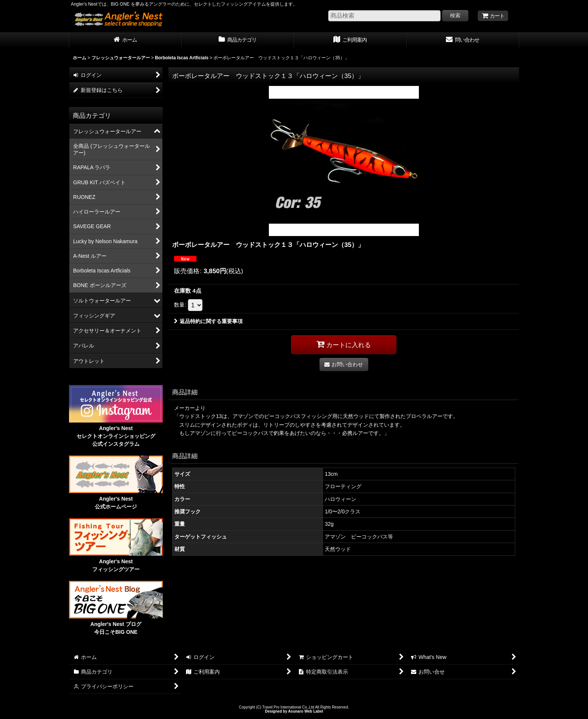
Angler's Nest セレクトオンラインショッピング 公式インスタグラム (116, 436)
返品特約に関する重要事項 (208, 321)
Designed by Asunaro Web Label (294, 711)
